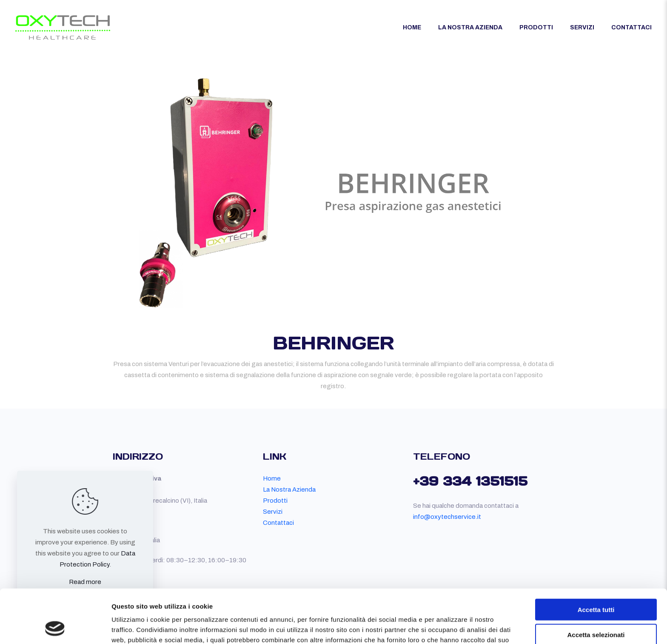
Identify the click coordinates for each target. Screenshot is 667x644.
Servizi (273, 512)
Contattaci (278, 523)
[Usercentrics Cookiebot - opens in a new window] (55, 627)
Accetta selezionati (596, 584)
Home (272, 478)
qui (244, 600)
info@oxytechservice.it (447, 517)
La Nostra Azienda (289, 489)
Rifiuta (596, 609)
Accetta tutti (596, 559)
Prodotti (275, 501)
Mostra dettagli (448, 627)
